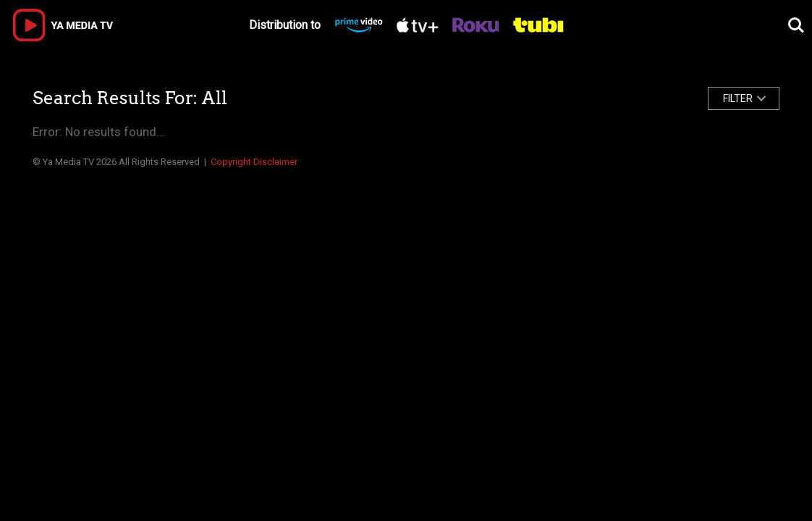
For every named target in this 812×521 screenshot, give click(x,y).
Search (796, 25)
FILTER (738, 98)
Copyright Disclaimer (254, 162)
